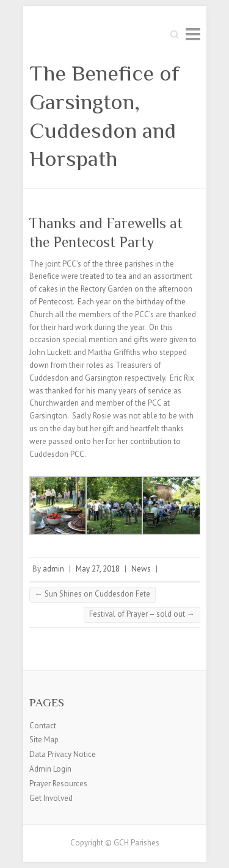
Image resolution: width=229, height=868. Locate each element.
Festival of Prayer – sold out (142, 614)
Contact (43, 726)
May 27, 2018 (98, 569)
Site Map (44, 740)
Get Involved (51, 798)
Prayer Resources (58, 784)
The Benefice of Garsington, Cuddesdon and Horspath (104, 116)
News (141, 569)
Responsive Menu (193, 34)
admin (53, 569)
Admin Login (50, 769)
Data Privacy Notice (63, 754)
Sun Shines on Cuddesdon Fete (93, 594)
